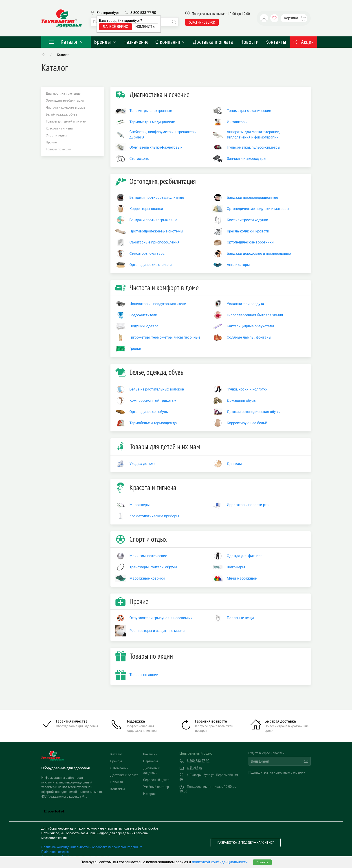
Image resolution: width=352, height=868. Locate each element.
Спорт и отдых (56, 135)
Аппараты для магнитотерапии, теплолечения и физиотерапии (253, 135)
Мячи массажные (242, 578)
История (149, 794)
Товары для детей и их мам (66, 121)
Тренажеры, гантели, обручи (153, 567)
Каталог (66, 42)
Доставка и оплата (213, 42)
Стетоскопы (140, 159)
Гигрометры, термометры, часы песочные (165, 337)
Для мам (234, 464)
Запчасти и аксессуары (246, 159)
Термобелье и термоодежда (153, 423)
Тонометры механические (249, 111)
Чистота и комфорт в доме (66, 107)
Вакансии (150, 754)
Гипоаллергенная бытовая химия (255, 315)
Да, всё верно (115, 27)
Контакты (276, 42)
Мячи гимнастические (148, 556)
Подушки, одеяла (144, 326)
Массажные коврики (147, 578)
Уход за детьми (143, 464)
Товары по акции (58, 149)
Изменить (145, 27)
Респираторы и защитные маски (157, 631)
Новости (249, 42)
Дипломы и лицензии (152, 771)
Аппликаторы (238, 265)
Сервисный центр (156, 780)
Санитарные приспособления (154, 242)
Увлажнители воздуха (245, 304)
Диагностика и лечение (63, 94)
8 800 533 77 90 (143, 13)
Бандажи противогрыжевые (153, 220)
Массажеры (140, 505)
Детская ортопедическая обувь (253, 412)
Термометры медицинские (152, 122)
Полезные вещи (240, 618)
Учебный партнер (156, 787)
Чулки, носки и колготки (247, 389)
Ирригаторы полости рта (248, 505)
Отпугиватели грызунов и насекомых (161, 618)
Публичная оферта (55, 852)
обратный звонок (202, 22)
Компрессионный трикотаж (153, 401)
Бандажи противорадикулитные (157, 197)
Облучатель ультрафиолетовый (156, 147)
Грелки (135, 349)
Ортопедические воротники (250, 242)
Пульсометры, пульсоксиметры (253, 147)
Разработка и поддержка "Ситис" (246, 843)
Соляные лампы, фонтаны (249, 337)
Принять (262, 862)
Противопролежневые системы (156, 231)
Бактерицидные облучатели (250, 326)
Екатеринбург (108, 13)
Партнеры (151, 761)
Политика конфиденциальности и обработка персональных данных (92, 847)
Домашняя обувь (241, 401)
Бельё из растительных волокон (157, 389)
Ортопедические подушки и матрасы (258, 209)
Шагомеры (236, 567)
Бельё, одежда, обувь (62, 114)
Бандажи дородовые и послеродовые (259, 253)
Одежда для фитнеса (245, 556)
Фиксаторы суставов (147, 253)
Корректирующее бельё (247, 423)
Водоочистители (143, 315)
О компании (171, 42)
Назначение (136, 42)
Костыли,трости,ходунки (247, 220)
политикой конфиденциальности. (220, 862)
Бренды (105, 42)
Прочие (51, 142)
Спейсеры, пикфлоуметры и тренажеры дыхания (163, 135)
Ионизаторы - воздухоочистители (158, 304)
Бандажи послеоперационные (252, 197)
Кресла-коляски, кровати (248, 231)
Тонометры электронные (151, 111)
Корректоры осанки (146, 209)
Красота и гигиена (59, 128)
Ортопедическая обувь (149, 412)
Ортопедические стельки (151, 265)
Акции (303, 42)
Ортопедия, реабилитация (65, 100)
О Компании (119, 768)
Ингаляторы (237, 122)
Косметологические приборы (154, 516)
